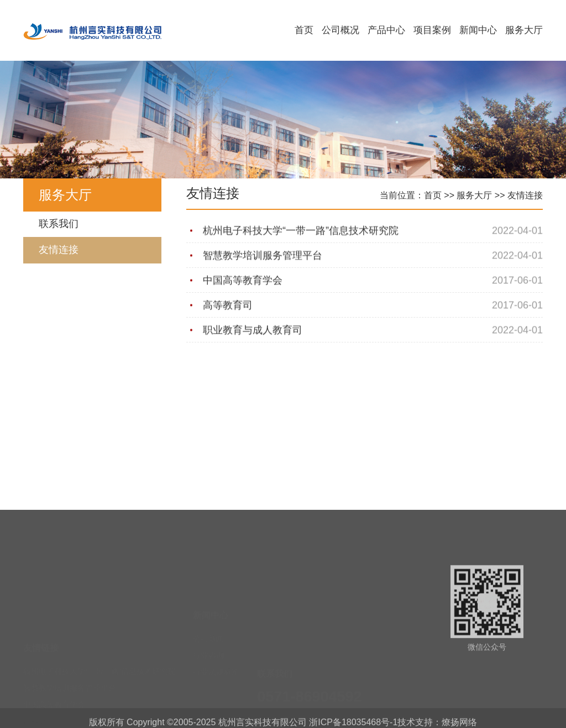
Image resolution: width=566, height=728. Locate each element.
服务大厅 (524, 30)
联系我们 (59, 224)
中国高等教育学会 (243, 281)
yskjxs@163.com (316, 701)
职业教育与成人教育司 (253, 330)
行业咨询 (208, 621)
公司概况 (340, 30)
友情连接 (59, 250)
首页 (304, 30)
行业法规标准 (216, 638)
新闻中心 (478, 30)
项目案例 (432, 30)
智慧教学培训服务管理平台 (263, 256)
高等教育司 (228, 305)
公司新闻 (208, 605)
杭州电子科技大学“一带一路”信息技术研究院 (301, 231)
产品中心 (386, 30)
